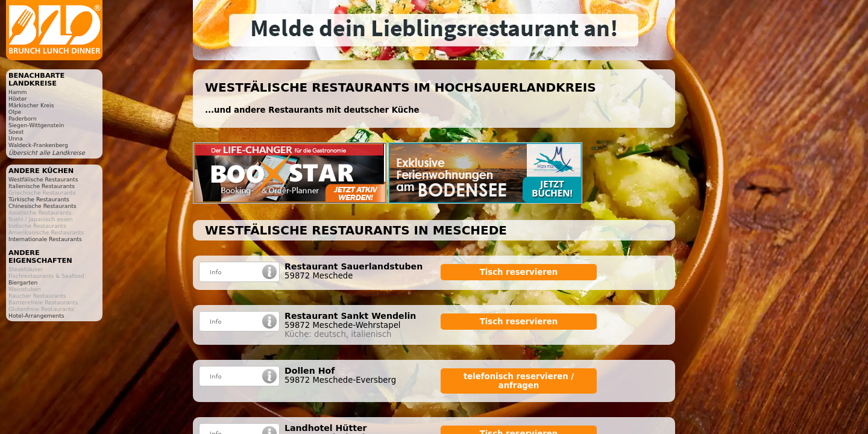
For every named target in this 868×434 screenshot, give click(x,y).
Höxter (18, 99)
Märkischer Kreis (31, 105)
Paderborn (23, 118)
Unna (16, 138)
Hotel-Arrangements (36, 316)
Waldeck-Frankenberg (38, 145)
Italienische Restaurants (42, 186)
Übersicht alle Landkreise (47, 153)
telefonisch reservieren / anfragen (519, 381)
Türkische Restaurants (39, 199)
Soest (16, 132)
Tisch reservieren (519, 272)
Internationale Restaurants (45, 239)
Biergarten (23, 282)
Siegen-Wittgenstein (36, 125)
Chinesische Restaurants (42, 206)
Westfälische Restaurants (43, 179)
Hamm (17, 92)
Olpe (15, 112)
